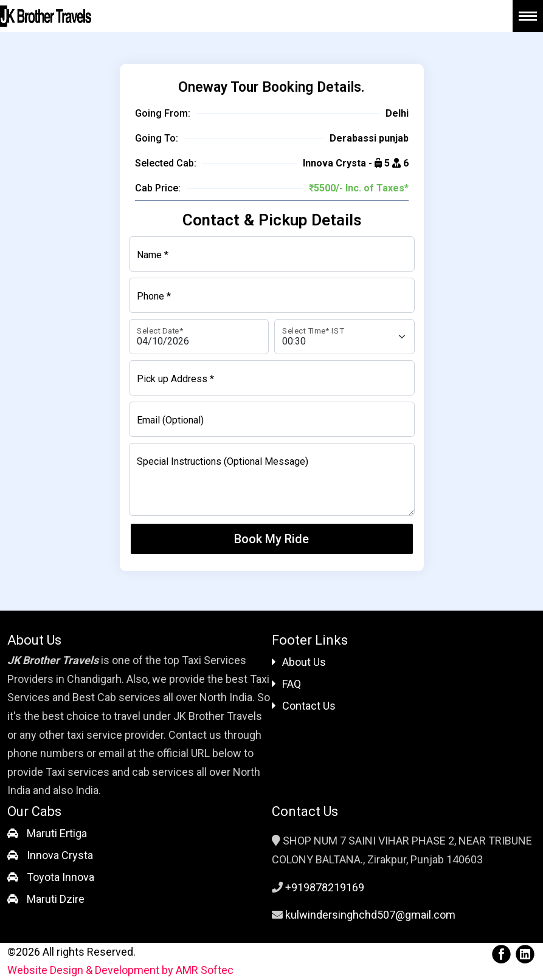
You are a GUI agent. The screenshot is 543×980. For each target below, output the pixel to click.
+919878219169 (325, 887)
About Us (299, 662)
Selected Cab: (166, 163)
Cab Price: (158, 188)
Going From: (163, 113)
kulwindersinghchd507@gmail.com (370, 915)
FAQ (286, 684)
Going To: (157, 138)
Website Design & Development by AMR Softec (120, 970)
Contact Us (304, 706)
